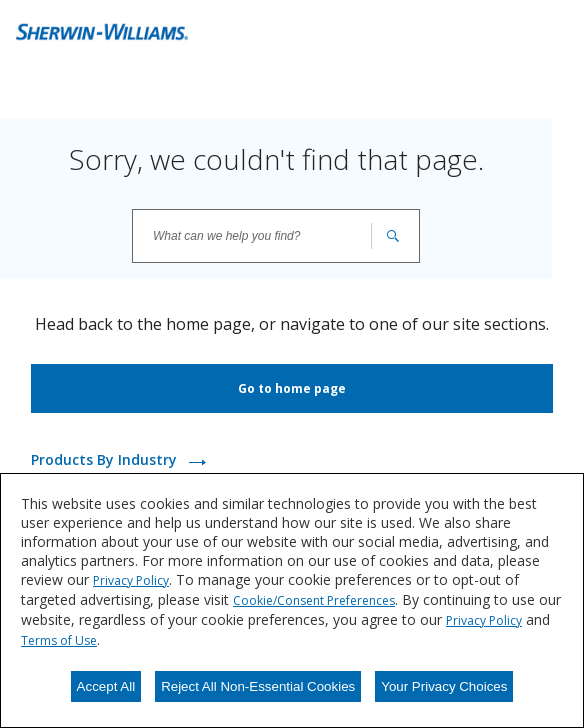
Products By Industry (106, 459)
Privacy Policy (131, 580)
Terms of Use (59, 640)
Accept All (106, 686)
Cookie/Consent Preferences (314, 600)
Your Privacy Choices (444, 686)
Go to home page (292, 388)
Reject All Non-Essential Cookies (258, 686)
